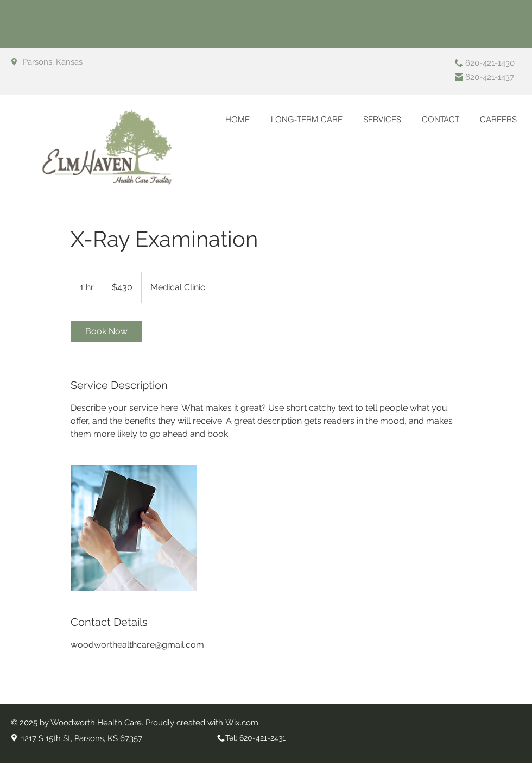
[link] (106, 331)
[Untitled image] (134, 528)
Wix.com (242, 723)
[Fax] (459, 77)
